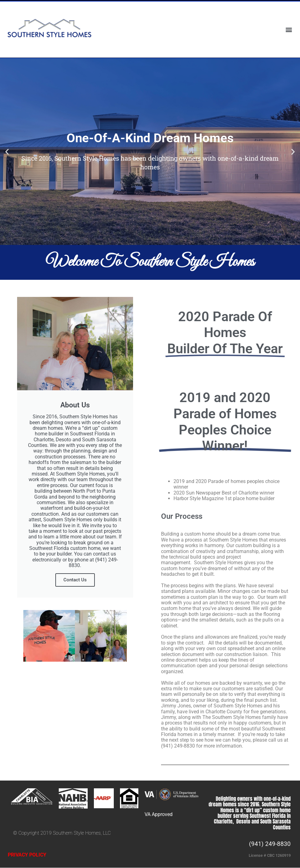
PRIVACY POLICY (27, 855)
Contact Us (75, 580)
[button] (289, 29)
